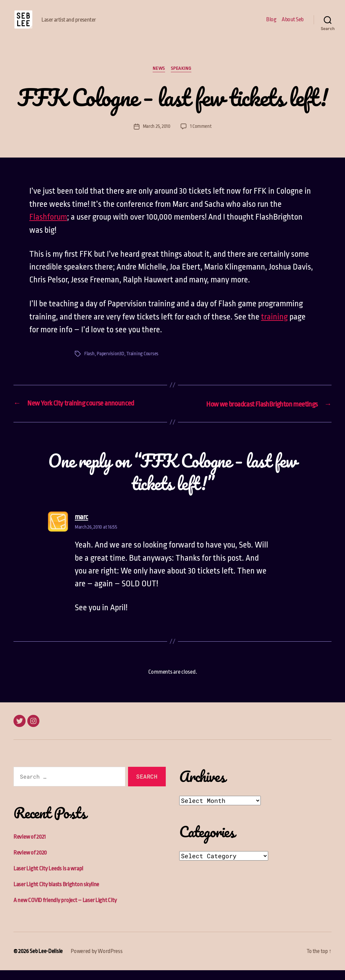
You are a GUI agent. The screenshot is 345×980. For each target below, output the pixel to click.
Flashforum (48, 228)
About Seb (293, 24)
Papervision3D (111, 364)
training (274, 327)
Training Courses (144, 364)
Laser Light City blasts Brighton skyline (56, 894)
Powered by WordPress (97, 961)
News (158, 79)
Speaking (182, 79)
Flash (89, 364)
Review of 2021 (30, 847)
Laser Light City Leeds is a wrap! (48, 878)
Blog (271, 24)
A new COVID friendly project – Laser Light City (65, 910)
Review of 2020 (30, 862)
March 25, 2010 (156, 137)
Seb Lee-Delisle (46, 961)
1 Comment (201, 137)
